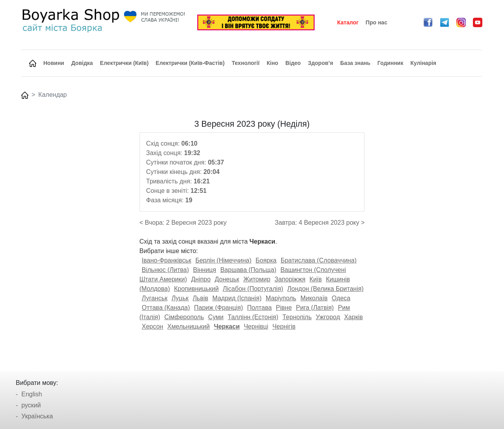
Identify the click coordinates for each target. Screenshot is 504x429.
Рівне (284, 308)
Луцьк (180, 298)
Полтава (259, 308)
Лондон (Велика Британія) (326, 289)
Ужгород (328, 317)
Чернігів (284, 326)
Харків (354, 317)
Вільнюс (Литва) (165, 270)
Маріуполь (281, 298)
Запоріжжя (290, 279)
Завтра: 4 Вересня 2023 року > (320, 223)
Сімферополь (184, 317)
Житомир (257, 279)
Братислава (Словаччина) (319, 260)
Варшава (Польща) (248, 270)
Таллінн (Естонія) (253, 317)
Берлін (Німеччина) (223, 260)
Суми (216, 317)
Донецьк (227, 279)
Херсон (152, 326)
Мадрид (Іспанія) (237, 298)
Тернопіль (297, 317)
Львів (200, 298)
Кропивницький (196, 289)
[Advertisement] (76, 237)
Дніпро (201, 279)
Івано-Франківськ (167, 260)
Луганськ (155, 298)
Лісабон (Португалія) (253, 289)
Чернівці (256, 326)
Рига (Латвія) (315, 308)
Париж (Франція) (219, 308)
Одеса (341, 298)
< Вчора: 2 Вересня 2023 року (183, 223)
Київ (316, 279)
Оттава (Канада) (166, 308)
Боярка (266, 260)
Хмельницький (189, 326)
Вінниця (205, 270)
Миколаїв (314, 298)
